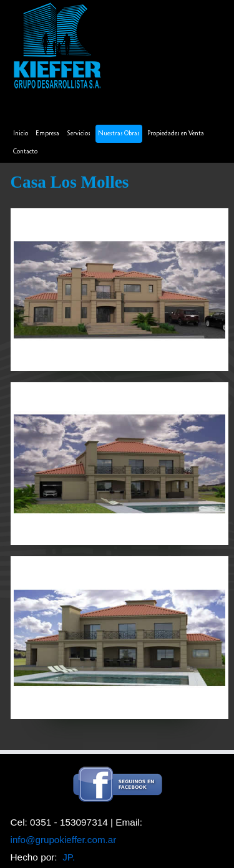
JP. (69, 857)
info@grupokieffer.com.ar (64, 840)
